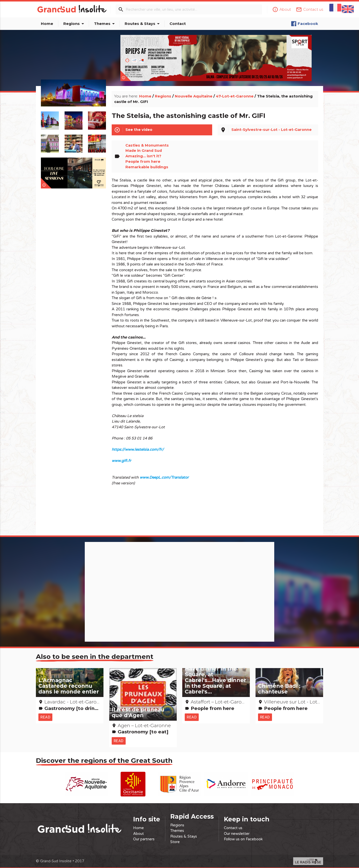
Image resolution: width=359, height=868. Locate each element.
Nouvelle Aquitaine (194, 91)
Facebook (305, 24)
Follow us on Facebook (243, 838)
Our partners (144, 838)
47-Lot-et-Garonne (235, 91)
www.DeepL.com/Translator (164, 473)
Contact (178, 24)
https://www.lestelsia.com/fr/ (138, 445)
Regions (75, 24)
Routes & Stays (143, 24)
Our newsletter (237, 833)
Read (45, 713)
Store (175, 841)
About (138, 833)
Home (47, 24)
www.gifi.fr (121, 457)
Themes (105, 24)
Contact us (233, 827)
